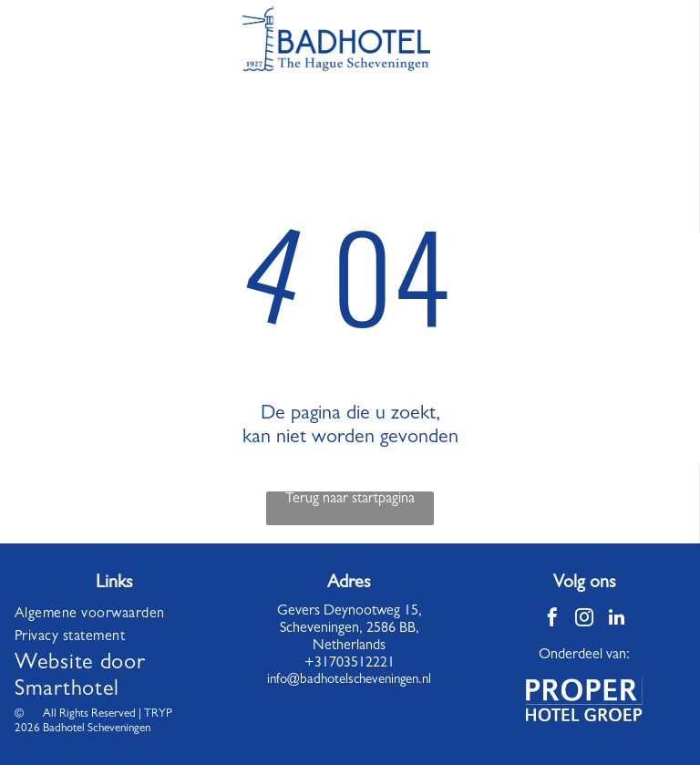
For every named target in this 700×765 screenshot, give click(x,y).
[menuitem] (114, 615)
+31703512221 (350, 664)
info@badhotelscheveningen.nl (349, 681)
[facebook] (552, 620)
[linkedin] (616, 620)
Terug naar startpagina (350, 500)
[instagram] (584, 620)
